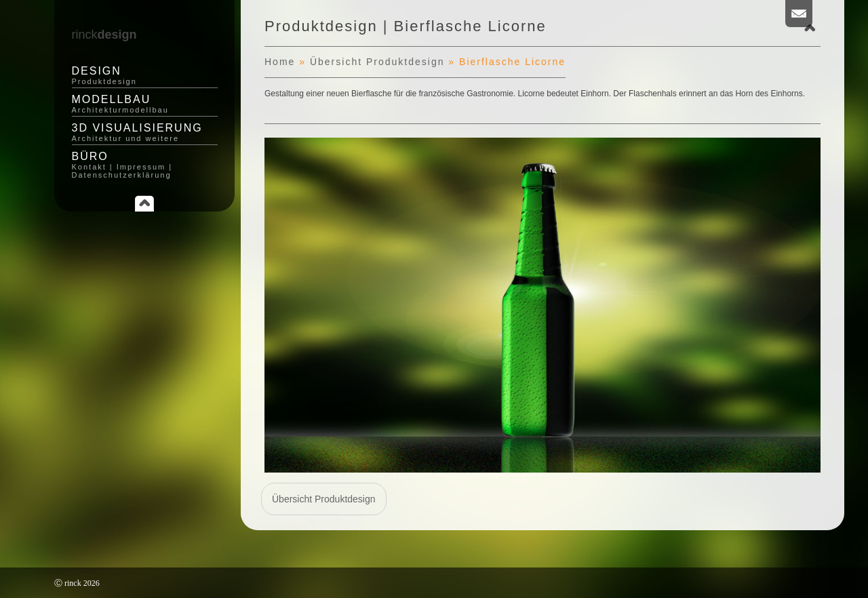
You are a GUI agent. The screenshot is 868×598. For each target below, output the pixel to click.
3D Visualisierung (145, 132)
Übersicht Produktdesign (377, 62)
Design (145, 75)
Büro (145, 165)
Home (280, 62)
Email (799, 14)
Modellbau (145, 104)
